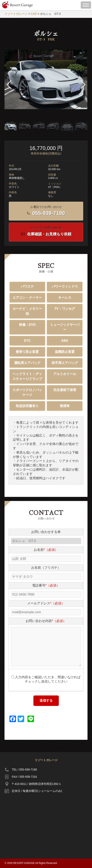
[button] (83, 85)
